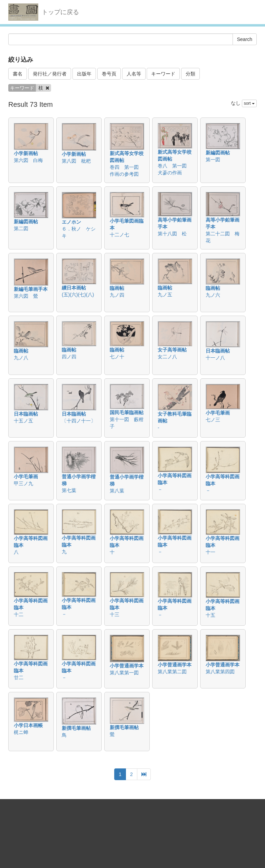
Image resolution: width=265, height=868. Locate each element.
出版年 (84, 74)
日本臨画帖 (218, 351)
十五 (210, 615)
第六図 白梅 (28, 160)
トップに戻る (60, 12)
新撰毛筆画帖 (76, 728)
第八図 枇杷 (76, 161)
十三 (115, 614)
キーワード (163, 74)
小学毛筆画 (218, 413)
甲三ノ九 (23, 483)
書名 (18, 74)
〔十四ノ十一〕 (79, 421)
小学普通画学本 (127, 666)
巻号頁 (109, 74)
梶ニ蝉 (21, 732)
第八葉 (117, 491)
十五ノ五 (23, 421)
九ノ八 (21, 358)
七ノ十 (117, 357)
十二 (19, 614)
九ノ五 (165, 295)
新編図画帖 (218, 153)
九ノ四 (117, 295)
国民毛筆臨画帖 (127, 412)
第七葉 (69, 490)
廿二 (19, 677)
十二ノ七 (119, 235)
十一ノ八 (215, 358)
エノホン (71, 222)
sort (249, 103)
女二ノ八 (167, 357)
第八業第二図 (172, 672)
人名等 (134, 74)
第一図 (213, 160)
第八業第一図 (124, 673)
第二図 (21, 228)
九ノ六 (213, 295)
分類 (190, 74)
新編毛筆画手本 (31, 289)
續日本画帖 (74, 288)
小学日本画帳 (28, 725)
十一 (210, 552)
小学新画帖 (26, 153)
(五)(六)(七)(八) (78, 295)
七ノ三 (213, 420)
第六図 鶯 (26, 296)
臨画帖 (117, 288)
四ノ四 (69, 357)
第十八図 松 (172, 234)
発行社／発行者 (50, 74)
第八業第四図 (220, 672)
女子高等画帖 (172, 350)
